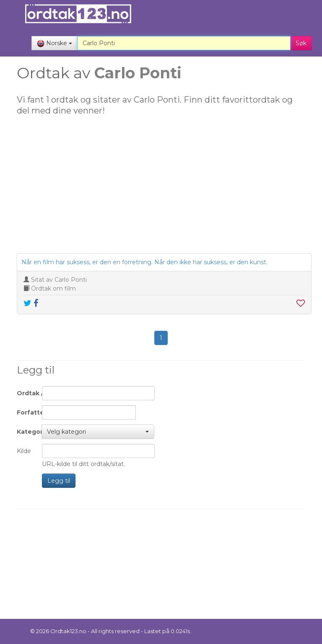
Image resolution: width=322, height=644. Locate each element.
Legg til (59, 481)
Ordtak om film (53, 289)
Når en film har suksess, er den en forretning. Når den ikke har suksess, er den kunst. (144, 262)
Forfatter (26, 412)
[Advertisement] (161, 188)
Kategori (26, 432)
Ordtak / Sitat (26, 393)
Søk (301, 43)
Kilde (24, 451)
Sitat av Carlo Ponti (59, 280)
